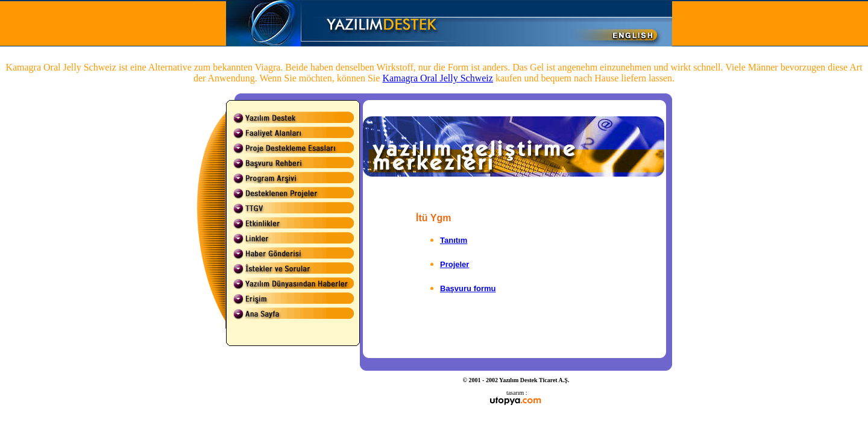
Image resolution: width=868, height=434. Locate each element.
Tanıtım (454, 240)
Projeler (454, 264)
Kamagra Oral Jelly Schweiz (437, 78)
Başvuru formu (468, 288)
